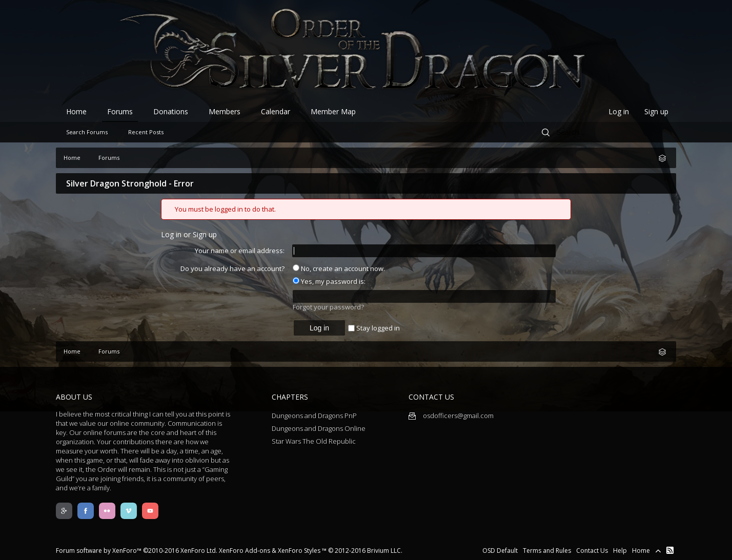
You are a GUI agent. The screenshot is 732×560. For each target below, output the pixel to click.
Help (620, 551)
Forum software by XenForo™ (137, 551)
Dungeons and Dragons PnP (314, 416)
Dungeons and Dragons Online (319, 428)
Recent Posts (146, 132)
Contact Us (592, 551)
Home (76, 111)
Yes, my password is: (329, 281)
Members (225, 111)
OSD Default (500, 551)
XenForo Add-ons (245, 551)
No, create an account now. (339, 268)
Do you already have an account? (232, 268)
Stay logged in (374, 328)
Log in (619, 111)
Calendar (276, 111)
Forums (120, 111)
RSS (670, 550)
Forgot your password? (328, 307)
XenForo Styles (299, 551)
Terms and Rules (547, 551)
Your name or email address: (240, 251)
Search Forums (87, 132)
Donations (171, 111)
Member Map (333, 111)
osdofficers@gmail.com (451, 416)
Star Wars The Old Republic (314, 441)
